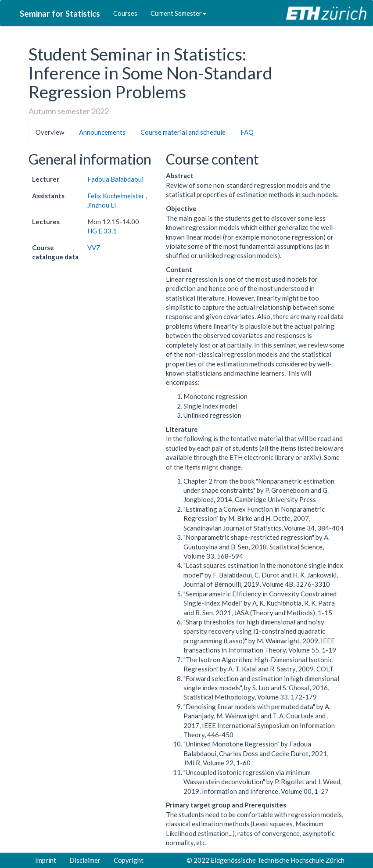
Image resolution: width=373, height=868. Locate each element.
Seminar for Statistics (60, 13)
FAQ (247, 132)
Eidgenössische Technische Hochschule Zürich (278, 860)
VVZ (94, 247)
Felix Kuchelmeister (117, 196)
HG (92, 231)
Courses (125, 13)
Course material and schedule (183, 132)
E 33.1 (108, 231)
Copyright (129, 860)
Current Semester (178, 13)
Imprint (46, 860)
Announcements (102, 132)
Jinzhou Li (102, 205)
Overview (50, 132)
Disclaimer (85, 860)
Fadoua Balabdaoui (115, 179)
